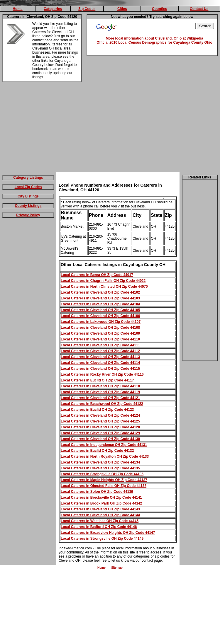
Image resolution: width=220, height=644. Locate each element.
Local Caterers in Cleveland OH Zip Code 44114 (100, 363)
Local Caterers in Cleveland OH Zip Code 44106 (100, 316)
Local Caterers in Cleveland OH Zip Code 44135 (100, 468)
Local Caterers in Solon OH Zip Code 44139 (97, 492)
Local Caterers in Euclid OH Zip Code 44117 (97, 380)
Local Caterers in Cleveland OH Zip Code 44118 (100, 386)
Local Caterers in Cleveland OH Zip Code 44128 (100, 427)
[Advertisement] (110, 128)
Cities (122, 9)
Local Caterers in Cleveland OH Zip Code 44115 (100, 369)
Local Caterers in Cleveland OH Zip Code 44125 (100, 421)
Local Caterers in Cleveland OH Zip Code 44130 (100, 439)
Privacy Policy (28, 215)
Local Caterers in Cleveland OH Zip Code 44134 (100, 462)
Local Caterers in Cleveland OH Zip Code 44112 (100, 351)
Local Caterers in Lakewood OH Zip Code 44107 (101, 322)
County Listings (28, 206)
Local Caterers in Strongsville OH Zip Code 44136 (102, 474)
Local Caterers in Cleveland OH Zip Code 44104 (100, 304)
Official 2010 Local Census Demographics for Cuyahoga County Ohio (154, 42)
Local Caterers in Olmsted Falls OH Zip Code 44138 (104, 486)
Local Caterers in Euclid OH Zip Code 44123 (97, 410)
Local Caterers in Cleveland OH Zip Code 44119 (100, 392)
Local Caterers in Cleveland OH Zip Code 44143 (100, 509)
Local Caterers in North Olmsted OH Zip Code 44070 (104, 287)
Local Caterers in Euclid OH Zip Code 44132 (97, 451)
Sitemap (117, 568)
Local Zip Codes (28, 187)
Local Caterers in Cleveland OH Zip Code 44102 (100, 292)
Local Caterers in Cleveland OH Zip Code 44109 (100, 333)
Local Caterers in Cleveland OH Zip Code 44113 (100, 357)
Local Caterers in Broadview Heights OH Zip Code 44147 (108, 533)
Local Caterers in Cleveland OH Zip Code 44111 (100, 345)
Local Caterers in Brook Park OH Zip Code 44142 (101, 503)
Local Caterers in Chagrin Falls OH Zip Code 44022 (103, 281)
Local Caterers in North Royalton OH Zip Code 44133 (105, 456)
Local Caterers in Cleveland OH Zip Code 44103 (100, 298)
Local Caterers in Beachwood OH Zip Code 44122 (102, 404)
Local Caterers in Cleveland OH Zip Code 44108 (100, 328)
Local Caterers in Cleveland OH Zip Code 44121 (100, 398)
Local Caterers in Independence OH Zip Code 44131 (104, 445)
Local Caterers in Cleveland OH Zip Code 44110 (100, 339)
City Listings (28, 196)
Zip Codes (87, 9)
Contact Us (199, 9)
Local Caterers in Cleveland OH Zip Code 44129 (100, 433)
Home (17, 9)
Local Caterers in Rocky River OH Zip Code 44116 (102, 374)
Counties (159, 9)
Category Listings (28, 178)
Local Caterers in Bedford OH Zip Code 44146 (99, 527)
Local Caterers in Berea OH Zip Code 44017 (97, 275)
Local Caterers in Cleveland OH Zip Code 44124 (100, 415)
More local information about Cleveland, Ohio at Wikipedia (155, 38)
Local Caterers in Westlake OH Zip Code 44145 (100, 521)
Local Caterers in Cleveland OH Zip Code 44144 (100, 515)
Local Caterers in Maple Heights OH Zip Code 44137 (104, 480)
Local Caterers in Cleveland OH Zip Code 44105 (100, 310)
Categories (53, 9)
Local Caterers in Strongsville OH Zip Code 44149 (102, 539)
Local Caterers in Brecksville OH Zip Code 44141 (101, 498)
